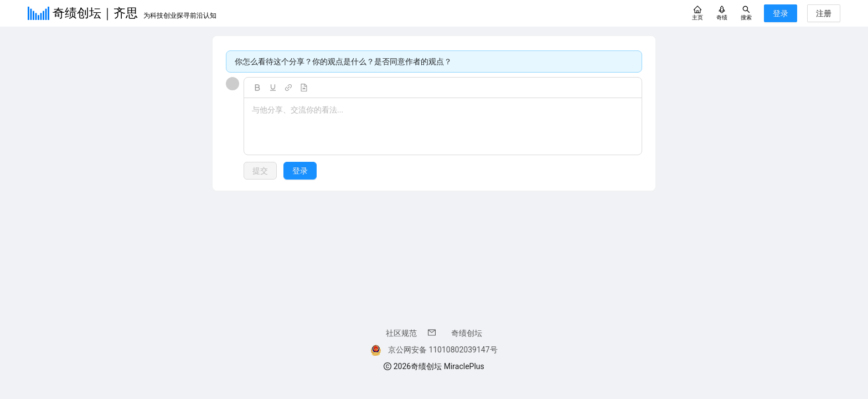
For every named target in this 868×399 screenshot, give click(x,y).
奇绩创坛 (467, 333)
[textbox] (443, 127)
